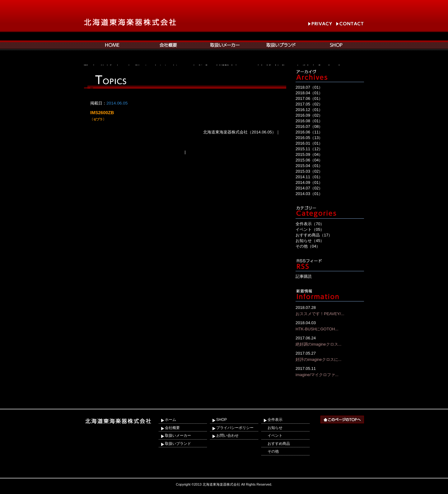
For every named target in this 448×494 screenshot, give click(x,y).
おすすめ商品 (279, 444)
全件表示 (275, 420)
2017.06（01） (309, 98)
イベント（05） (310, 229)
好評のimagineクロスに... (330, 356)
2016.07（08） (309, 126)
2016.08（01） (309, 121)
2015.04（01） (309, 166)
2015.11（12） (309, 149)
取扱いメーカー (178, 436)
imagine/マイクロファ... (330, 371)
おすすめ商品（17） (314, 235)
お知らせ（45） (310, 241)
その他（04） (308, 246)
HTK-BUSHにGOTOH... (330, 326)
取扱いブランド (178, 444)
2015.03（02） (309, 171)
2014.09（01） (309, 182)
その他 (273, 451)
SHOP (222, 420)
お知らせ (275, 428)
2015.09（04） (309, 154)
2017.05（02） (309, 104)
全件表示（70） (310, 224)
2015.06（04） (309, 160)
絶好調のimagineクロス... (330, 341)
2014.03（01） (309, 194)
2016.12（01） (309, 110)
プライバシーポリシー (235, 428)
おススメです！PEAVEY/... (330, 310)
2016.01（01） (309, 143)
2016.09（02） (309, 115)
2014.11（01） (309, 177)
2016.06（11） (309, 132)
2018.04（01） (309, 93)
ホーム (170, 420)
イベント (275, 436)
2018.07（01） (309, 87)
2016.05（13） (309, 138)
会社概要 (172, 428)
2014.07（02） (309, 188)
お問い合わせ (227, 436)
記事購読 (304, 276)
